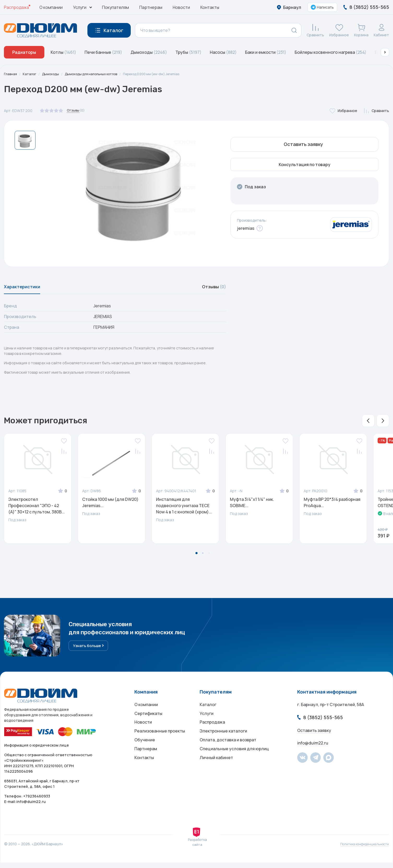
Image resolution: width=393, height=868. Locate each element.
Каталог (31, 74)
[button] (385, 52)
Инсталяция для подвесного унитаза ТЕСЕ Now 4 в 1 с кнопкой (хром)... (184, 509)
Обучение (145, 752)
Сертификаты (148, 720)
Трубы (188, 52)
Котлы (63, 52)
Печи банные (103, 52)
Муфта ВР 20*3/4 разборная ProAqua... (332, 506)
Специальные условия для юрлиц (234, 762)
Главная (11, 74)
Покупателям (115, 7)
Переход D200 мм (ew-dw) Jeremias (168, 74)
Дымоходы (149, 52)
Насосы (223, 52)
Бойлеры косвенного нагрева (331, 52)
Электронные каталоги (223, 741)
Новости (181, 7)
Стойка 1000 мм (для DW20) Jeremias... (110, 506)
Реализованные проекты (160, 741)
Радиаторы (24, 52)
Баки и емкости (266, 52)
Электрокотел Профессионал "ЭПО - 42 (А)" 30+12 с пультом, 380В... (37, 509)
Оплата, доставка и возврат (228, 752)
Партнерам (151, 7)
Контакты (210, 7)
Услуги (207, 720)
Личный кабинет (216, 773)
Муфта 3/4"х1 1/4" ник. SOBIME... (252, 506)
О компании (51, 7)
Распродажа (16, 7)
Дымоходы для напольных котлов (99, 74)
